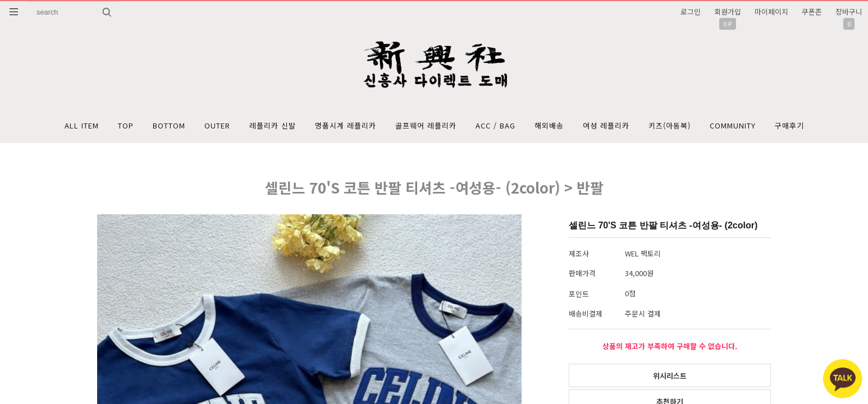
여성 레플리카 (606, 125)
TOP (126, 125)
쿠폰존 (812, 12)
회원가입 (728, 12)
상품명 (28, 1)
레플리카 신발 (273, 125)
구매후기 (789, 125)
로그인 (691, 12)
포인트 (579, 294)
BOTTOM (169, 125)
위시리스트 (670, 376)
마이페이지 (771, 12)
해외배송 (549, 125)
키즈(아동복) (670, 125)
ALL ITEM (82, 125)
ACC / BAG (495, 125)
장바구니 (849, 12)
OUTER (217, 125)
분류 (14, 12)
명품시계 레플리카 (346, 125)
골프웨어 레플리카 (426, 125)
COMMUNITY (733, 125)
